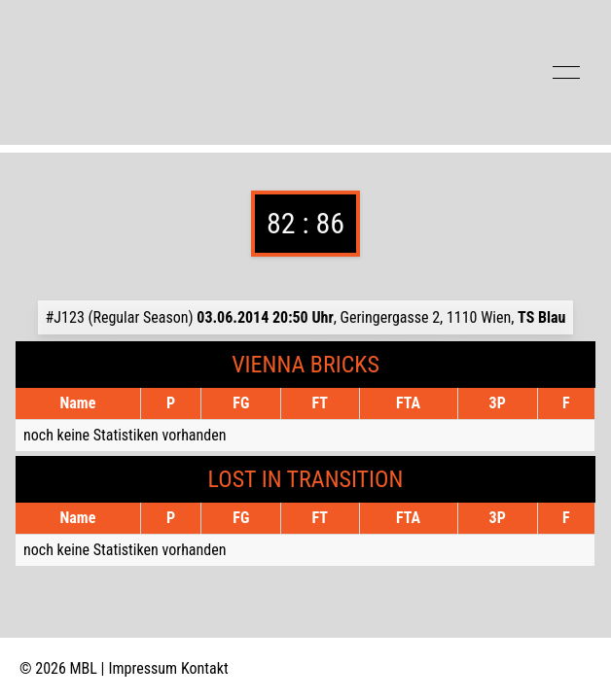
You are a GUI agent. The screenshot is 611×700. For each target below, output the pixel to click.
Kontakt (205, 668)
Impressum (144, 668)
